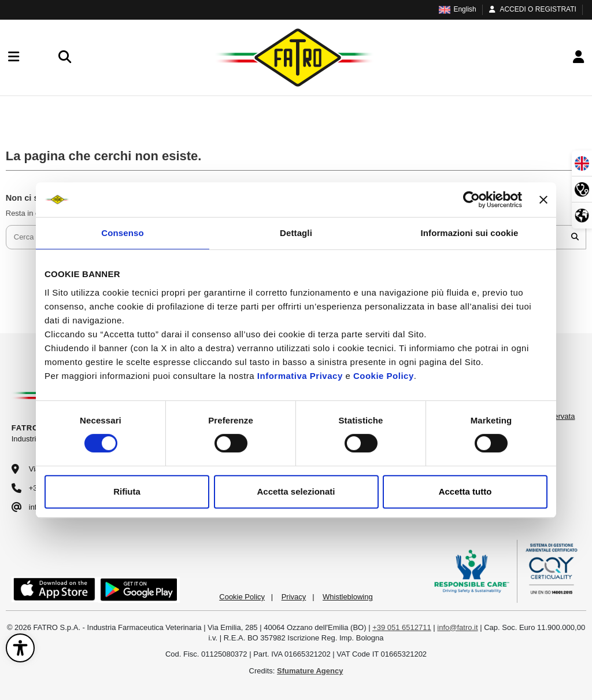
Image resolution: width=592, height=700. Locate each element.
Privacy (294, 597)
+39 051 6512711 (402, 627)
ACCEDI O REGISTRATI (532, 9)
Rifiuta (127, 491)
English (457, 9)
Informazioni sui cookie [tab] (470, 233)
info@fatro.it (457, 627)
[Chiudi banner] (543, 200)
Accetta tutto (465, 491)
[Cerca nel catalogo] (575, 237)
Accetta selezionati (296, 491)
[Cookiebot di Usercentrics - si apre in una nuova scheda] (471, 200)
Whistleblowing (348, 597)
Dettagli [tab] (296, 233)
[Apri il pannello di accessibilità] (20, 648)
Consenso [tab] (122, 233)
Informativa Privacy (300, 376)
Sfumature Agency (310, 671)
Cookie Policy (384, 376)
